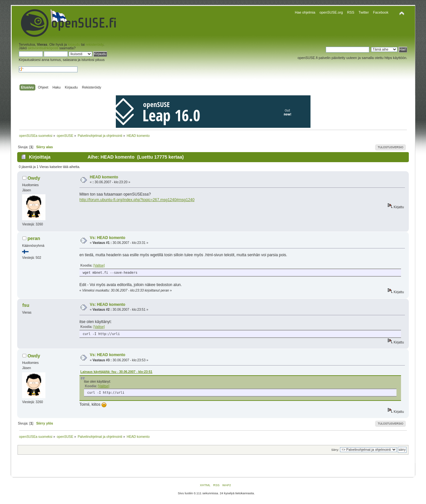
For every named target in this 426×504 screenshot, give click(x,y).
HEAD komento (104, 177)
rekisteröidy (94, 44)
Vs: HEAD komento (108, 238)
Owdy (34, 178)
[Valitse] (99, 265)
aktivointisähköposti (43, 48)
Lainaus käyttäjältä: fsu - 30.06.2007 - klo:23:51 (116, 372)
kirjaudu (74, 44)
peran (34, 238)
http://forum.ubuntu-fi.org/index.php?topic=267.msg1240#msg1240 (137, 200)
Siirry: (335, 450)
